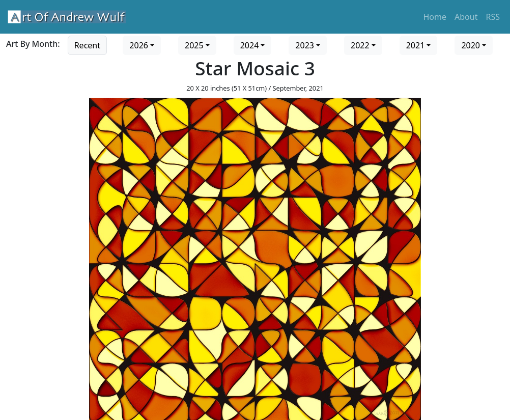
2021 (416, 45)
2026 (139, 45)
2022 (360, 45)
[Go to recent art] (87, 44)
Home (435, 17)
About (466, 17)
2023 (305, 45)
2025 (194, 45)
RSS (493, 17)
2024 (250, 45)
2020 (471, 45)
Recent (87, 45)
